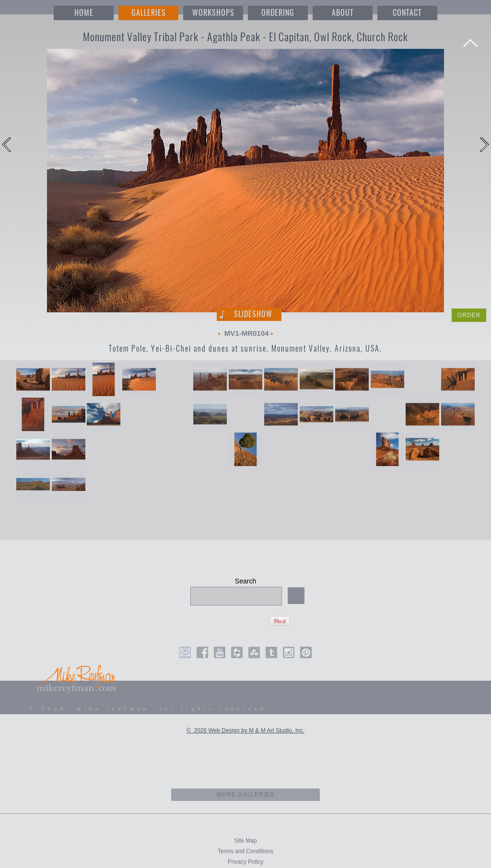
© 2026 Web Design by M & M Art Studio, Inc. (245, 731)
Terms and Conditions (245, 851)
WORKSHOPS (213, 13)
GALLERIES (149, 13)
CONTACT (407, 13)
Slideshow (253, 314)
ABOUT (343, 13)
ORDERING (278, 13)
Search (245, 581)
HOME (84, 13)
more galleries (246, 795)
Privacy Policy (246, 862)
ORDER (469, 315)
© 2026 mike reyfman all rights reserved (148, 709)
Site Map (245, 841)
